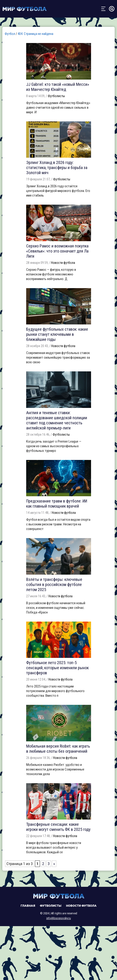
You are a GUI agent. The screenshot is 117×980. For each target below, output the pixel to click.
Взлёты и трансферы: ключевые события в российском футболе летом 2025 (54, 584)
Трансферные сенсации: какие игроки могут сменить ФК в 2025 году (58, 827)
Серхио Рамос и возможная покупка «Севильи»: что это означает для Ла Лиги (57, 251)
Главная (28, 906)
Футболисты (56, 96)
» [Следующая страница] (54, 864)
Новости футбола (63, 263)
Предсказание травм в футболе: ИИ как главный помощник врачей (57, 504)
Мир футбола (24, 9)
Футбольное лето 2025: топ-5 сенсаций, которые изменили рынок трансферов (57, 668)
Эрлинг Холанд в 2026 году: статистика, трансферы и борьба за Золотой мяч (57, 168)
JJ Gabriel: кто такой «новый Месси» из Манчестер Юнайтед (58, 87)
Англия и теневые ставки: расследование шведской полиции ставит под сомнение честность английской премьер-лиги (57, 420)
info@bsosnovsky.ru (59, 918)
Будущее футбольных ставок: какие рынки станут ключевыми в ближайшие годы (57, 334)
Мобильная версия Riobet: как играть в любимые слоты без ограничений (58, 749)
